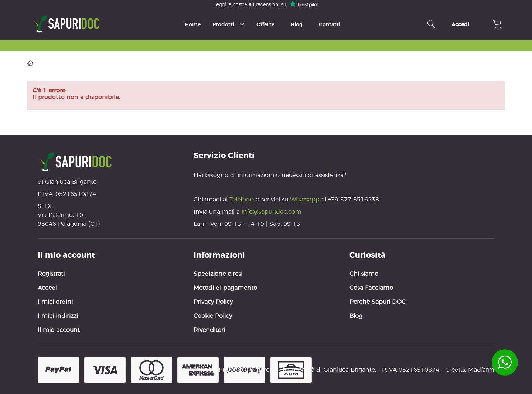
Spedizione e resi (218, 274)
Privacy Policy (213, 302)
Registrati (51, 274)
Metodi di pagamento (225, 288)
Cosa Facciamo (371, 288)
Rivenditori (209, 330)
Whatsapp (305, 199)
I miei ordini (55, 302)
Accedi (47, 288)
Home (193, 24)
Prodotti (229, 25)
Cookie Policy (213, 316)
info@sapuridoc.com (272, 212)
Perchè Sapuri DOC (378, 302)
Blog (297, 24)
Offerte (265, 24)
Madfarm (481, 370)
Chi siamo (364, 274)
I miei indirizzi (58, 316)
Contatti (330, 24)
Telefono (243, 199)
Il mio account (59, 330)
